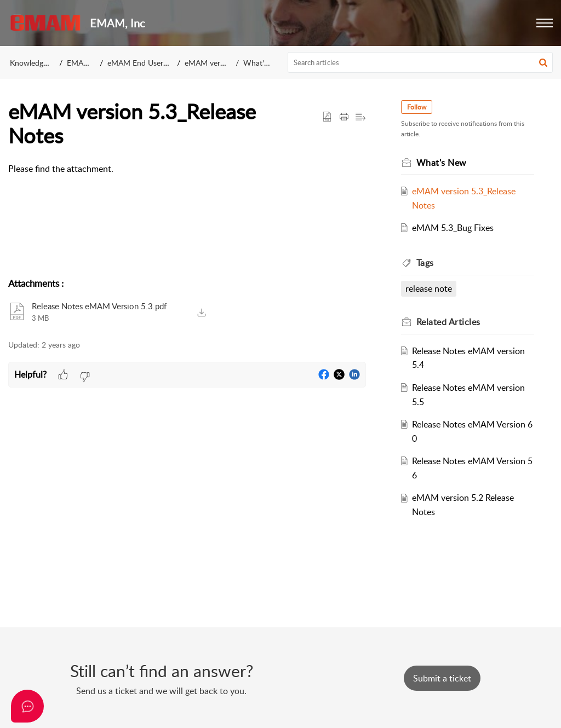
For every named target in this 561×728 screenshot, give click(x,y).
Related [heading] (448, 322)
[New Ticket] (442, 678)
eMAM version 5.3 (216, 63)
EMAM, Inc (86, 63)
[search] (420, 62)
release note (429, 288)
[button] (545, 23)
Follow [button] (417, 107)
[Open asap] (27, 706)
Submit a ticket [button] (442, 678)
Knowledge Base (38, 63)
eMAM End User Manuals (151, 63)
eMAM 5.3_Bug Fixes (453, 228)
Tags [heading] (425, 263)
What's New (264, 63)
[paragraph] (187, 169)
